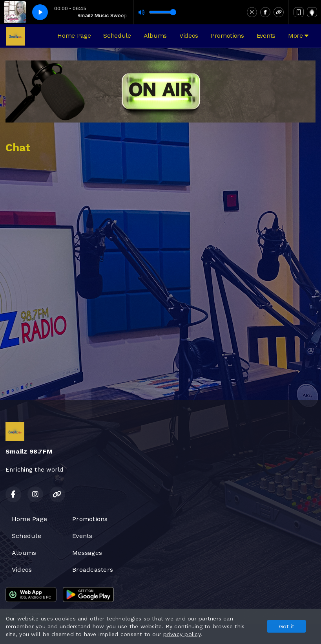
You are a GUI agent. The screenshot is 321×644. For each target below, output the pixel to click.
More (298, 36)
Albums (155, 36)
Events (266, 36)
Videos (189, 36)
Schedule (117, 36)
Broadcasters (93, 570)
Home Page (74, 36)
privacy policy (182, 634)
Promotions (227, 36)
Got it (287, 626)
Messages (87, 553)
